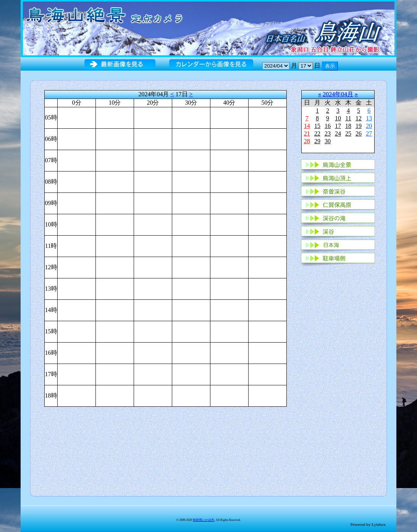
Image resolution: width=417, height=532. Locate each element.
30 (328, 141)
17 (338, 126)
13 (369, 118)
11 (348, 118)
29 (317, 141)
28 (307, 141)
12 (359, 118)
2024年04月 (338, 94)
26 (359, 133)
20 (369, 126)
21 (307, 133)
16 (328, 126)
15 (317, 126)
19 (359, 126)
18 (348, 126)
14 (307, 126)
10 (338, 118)
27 (369, 133)
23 (328, 133)
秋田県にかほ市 (204, 520)
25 (348, 133)
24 (338, 133)
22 (317, 133)
